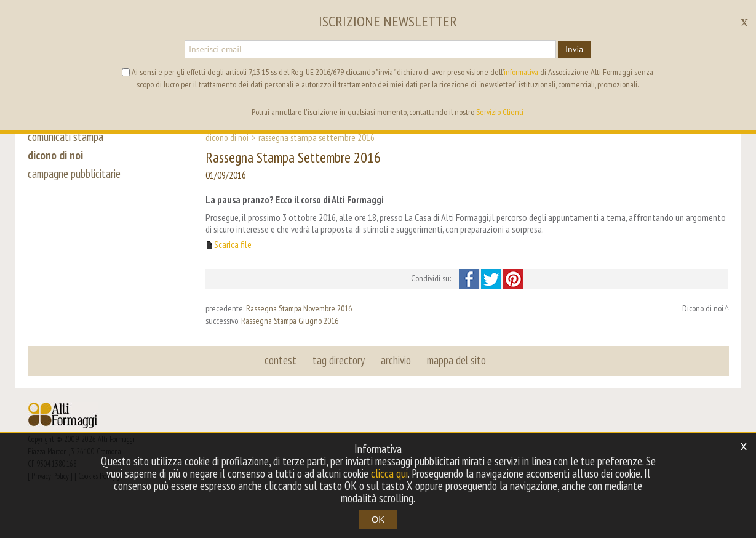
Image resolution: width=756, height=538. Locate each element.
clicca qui (389, 473)
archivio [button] (396, 360)
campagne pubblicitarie (74, 174)
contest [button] (281, 360)
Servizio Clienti (500, 112)
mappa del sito (456, 360)
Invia (574, 49)
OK (378, 519)
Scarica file (233, 245)
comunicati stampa (66, 137)
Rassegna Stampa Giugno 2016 (290, 321)
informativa (521, 72)
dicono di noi (55, 155)
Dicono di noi (227, 137)
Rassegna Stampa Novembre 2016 (299, 308)
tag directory (339, 360)
